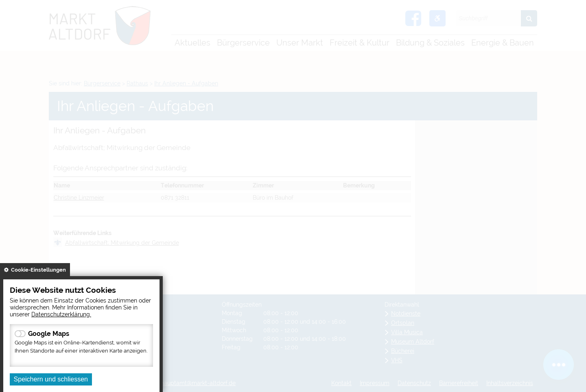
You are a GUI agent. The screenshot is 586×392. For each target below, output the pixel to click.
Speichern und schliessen (51, 379)
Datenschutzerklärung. (61, 314)
